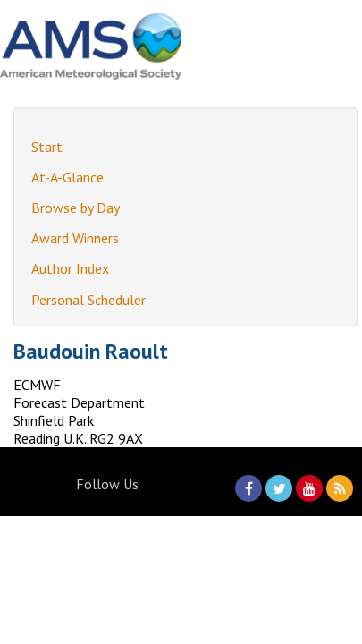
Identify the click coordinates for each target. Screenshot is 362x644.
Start (47, 147)
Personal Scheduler (88, 300)
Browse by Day (76, 208)
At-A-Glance (67, 177)
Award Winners (75, 238)
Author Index (70, 268)
